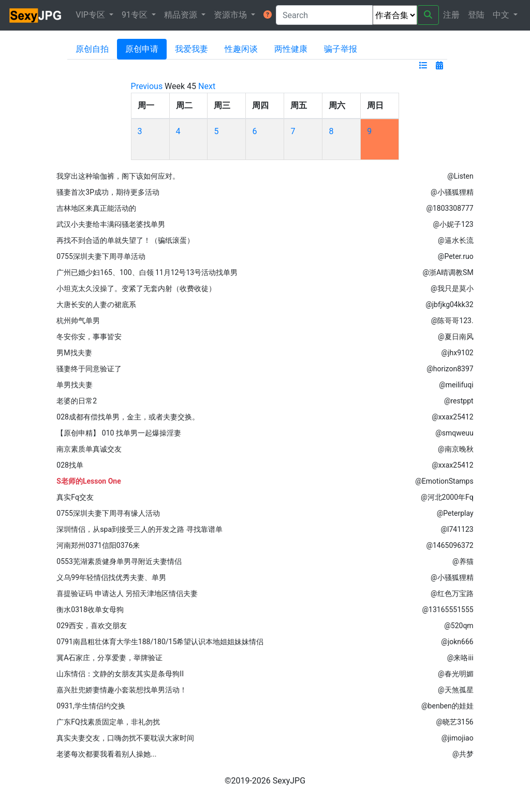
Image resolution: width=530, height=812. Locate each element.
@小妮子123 (453, 224)
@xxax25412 (452, 417)
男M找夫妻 (74, 353)
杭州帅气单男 (78, 321)
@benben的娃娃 (447, 706)
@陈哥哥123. (452, 321)
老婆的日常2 (77, 401)
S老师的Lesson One (89, 481)
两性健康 (291, 49)
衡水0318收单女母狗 (90, 610)
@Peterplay (455, 513)
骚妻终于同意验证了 (89, 369)
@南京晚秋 (456, 449)
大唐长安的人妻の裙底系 (96, 304)
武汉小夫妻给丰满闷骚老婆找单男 (111, 224)
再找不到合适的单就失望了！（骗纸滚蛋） (125, 240)
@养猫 (463, 561)
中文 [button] (502, 15)
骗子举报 (341, 49)
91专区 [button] (136, 15)
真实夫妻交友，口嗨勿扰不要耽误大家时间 (125, 738)
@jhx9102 (458, 353)
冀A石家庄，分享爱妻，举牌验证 (109, 658)
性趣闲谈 (241, 49)
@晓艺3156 (455, 722)
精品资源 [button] (182, 15)
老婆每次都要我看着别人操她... (106, 754)
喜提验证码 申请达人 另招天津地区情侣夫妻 (127, 593)
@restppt (459, 401)
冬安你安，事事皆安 (89, 337)
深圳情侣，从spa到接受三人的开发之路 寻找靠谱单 (139, 529)
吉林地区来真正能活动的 (96, 208)
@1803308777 (450, 208)
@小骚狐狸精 (452, 192)
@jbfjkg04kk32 (449, 304)
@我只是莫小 (452, 288)
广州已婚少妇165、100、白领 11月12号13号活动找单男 (147, 272)
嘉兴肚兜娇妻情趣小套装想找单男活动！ (122, 690)
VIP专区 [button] (91, 15)
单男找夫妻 (75, 385)
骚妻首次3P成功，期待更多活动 (108, 192)
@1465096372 (450, 545)
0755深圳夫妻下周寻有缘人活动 (108, 513)
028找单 (70, 465)
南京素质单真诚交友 (89, 449)
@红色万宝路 (452, 593)
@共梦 (463, 754)
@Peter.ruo (456, 256)
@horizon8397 (450, 369)
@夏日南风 (456, 337)
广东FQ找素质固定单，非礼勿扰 (108, 722)
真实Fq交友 (75, 497)
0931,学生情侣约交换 (91, 706)
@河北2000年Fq (447, 497)
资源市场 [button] (231, 15)
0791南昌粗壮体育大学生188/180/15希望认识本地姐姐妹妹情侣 (160, 642)
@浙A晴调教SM (448, 272)
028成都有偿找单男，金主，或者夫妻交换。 (128, 417)
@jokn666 (457, 642)
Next (207, 86)
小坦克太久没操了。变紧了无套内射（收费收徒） (136, 288)
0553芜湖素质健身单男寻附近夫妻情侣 (119, 561)
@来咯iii (460, 658)
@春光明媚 (456, 674)
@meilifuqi (456, 385)
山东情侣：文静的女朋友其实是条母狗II (120, 674)
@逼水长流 (456, 240)
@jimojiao (458, 738)
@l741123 (457, 529)
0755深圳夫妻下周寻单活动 (101, 256)
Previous (147, 86)
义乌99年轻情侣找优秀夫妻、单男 (111, 577)
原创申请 (142, 49)
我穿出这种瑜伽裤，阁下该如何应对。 (118, 176)
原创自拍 (92, 49)
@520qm (459, 626)
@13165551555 (448, 610)
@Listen (460, 176)
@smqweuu (454, 433)
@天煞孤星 (456, 690)
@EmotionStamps (444, 481)
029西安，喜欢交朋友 (92, 626)
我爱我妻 (192, 49)
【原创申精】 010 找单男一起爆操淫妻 (119, 433)
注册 (451, 15)
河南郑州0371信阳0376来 (98, 545)
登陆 (476, 15)
